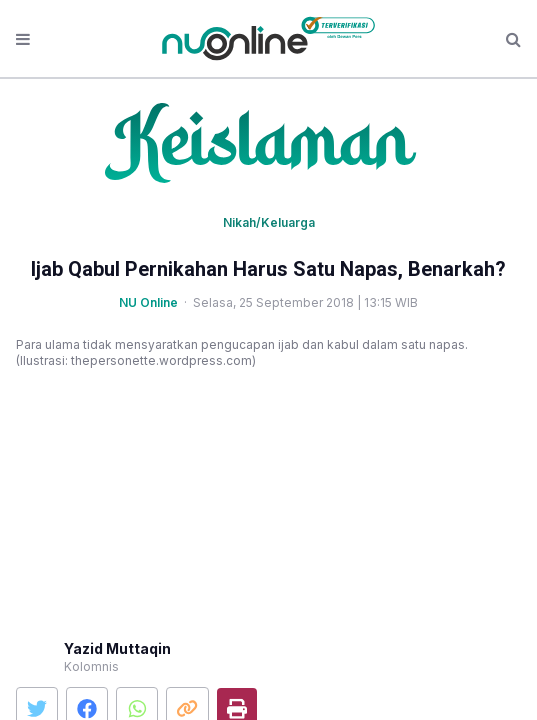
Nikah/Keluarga (269, 222)
